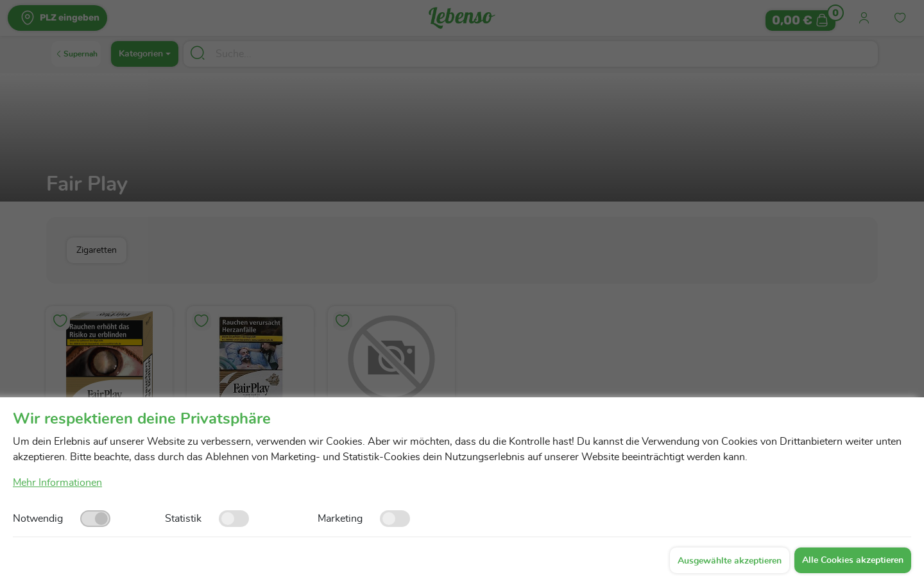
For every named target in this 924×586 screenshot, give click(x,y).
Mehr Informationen (57, 483)
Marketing (340, 519)
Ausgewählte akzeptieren (730, 561)
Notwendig (38, 519)
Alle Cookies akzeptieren (853, 560)
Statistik (183, 519)
